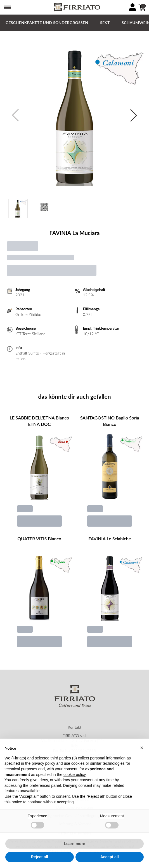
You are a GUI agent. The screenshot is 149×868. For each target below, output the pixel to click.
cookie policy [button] (74, 787)
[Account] (133, 7)
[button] (142, 760)
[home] (77, 7)
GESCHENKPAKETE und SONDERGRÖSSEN (47, 23)
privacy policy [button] (43, 776)
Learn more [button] (74, 856)
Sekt (105, 23)
